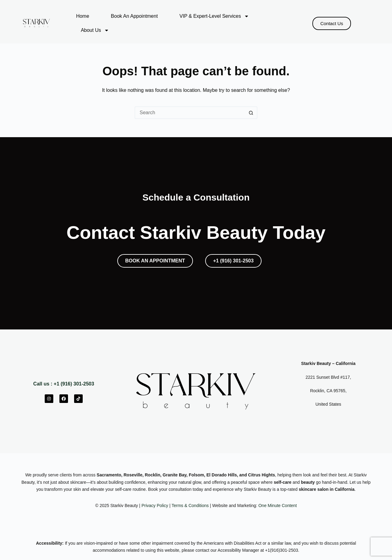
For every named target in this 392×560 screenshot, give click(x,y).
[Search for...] (190, 113)
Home (83, 16)
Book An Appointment (134, 16)
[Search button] (251, 113)
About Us (95, 30)
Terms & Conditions (190, 506)
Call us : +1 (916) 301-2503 (64, 384)
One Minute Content (278, 506)
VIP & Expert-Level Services (214, 16)
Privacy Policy (155, 506)
